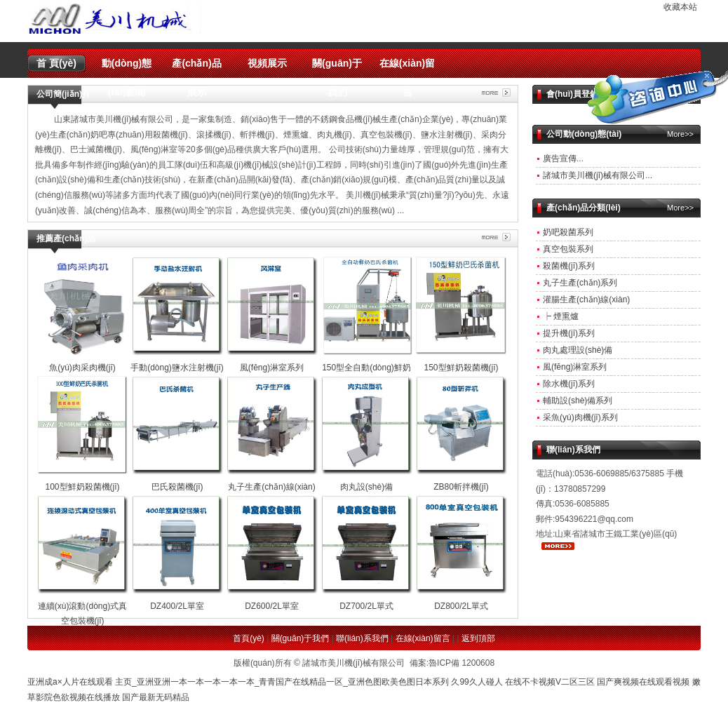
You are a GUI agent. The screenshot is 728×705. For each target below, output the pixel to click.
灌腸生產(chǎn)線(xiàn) (586, 300)
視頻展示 (267, 63)
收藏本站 (680, 7)
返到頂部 (478, 638)
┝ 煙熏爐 (561, 316)
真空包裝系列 (568, 249)
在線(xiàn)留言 (407, 68)
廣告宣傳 (560, 159)
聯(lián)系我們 (362, 638)
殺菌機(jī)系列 (569, 266)
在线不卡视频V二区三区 (550, 682)
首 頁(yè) (56, 63)
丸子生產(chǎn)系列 (580, 283)
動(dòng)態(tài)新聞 (127, 68)
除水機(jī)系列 (569, 384)
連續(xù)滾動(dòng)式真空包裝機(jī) (83, 606)
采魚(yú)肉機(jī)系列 (580, 417)
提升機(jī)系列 (569, 333)
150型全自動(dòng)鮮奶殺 (367, 367)
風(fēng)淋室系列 (575, 367)
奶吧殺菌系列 (568, 232)
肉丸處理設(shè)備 (578, 350)
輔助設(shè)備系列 (578, 401)
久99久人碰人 (477, 682)
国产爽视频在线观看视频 (643, 682)
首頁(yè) (249, 638)
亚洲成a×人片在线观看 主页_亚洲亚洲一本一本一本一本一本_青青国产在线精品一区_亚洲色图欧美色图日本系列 (238, 682)
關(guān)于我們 (337, 68)
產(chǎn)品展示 (196, 68)
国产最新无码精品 (156, 697)
